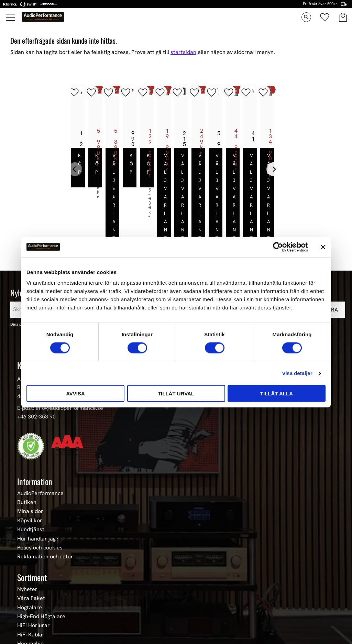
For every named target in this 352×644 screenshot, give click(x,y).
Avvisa (75, 394)
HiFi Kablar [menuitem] (31, 592)
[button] (11, 17)
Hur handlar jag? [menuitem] (38, 496)
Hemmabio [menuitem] (30, 601)
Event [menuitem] (24, 628)
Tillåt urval (176, 394)
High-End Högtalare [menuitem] (41, 574)
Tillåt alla (277, 394)
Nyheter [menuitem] (27, 546)
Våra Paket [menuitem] (31, 555)
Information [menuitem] (35, 438)
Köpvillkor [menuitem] (30, 478)
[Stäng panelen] (323, 247)
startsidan (183, 52)
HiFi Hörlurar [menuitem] (34, 582)
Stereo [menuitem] (26, 619)
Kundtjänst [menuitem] (31, 487)
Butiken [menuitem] (27, 459)
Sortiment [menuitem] (32, 534)
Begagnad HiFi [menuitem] (35, 610)
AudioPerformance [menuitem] (40, 450)
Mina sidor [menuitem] (30, 469)
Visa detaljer (297, 373)
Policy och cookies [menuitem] (40, 505)
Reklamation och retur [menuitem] (45, 514)
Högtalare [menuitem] (30, 565)
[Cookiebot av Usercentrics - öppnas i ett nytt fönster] (278, 247)
